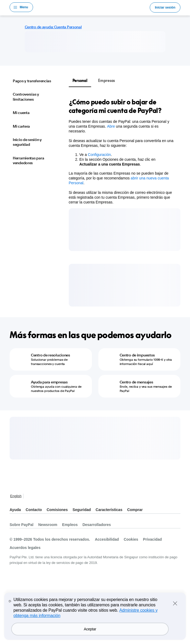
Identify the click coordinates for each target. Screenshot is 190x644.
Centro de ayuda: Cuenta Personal (53, 27)
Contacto (34, 510)
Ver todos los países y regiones (29, 496)
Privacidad (153, 539)
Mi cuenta (21, 113)
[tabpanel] (121, 151)
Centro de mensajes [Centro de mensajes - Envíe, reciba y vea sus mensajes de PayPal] (136, 382)
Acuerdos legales (25, 548)
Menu (24, 7)
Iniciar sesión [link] (165, 7)
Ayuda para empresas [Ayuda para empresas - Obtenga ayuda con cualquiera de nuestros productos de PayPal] (49, 382)
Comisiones (57, 510)
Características (109, 510)
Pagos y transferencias (32, 81)
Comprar (135, 510)
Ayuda (15, 510)
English (16, 496)
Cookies (131, 539)
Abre (111, 126)
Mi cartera (21, 126)
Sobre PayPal (22, 525)
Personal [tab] (80, 80)
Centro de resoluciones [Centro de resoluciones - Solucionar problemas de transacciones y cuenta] (50, 355)
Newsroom (48, 525)
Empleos (70, 525)
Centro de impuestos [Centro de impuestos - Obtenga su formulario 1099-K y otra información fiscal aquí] (137, 355)
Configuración (99, 155)
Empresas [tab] (106, 80)
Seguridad (82, 510)
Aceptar (90, 629)
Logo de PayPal (91, 7)
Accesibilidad (107, 539)
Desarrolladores (97, 525)
